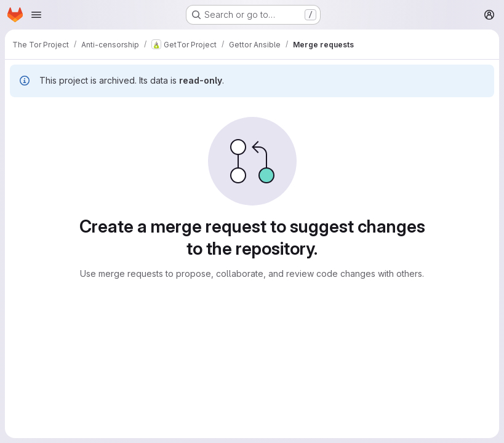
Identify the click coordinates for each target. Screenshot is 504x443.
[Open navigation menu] (36, 15)
